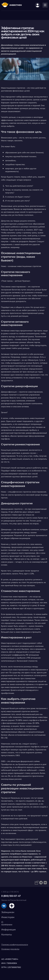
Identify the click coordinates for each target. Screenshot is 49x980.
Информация (8, 929)
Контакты (7, 934)
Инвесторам (8, 917)
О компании (7, 923)
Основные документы (10, 949)
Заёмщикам (8, 912)
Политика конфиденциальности (15, 945)
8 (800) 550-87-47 (11, 896)
